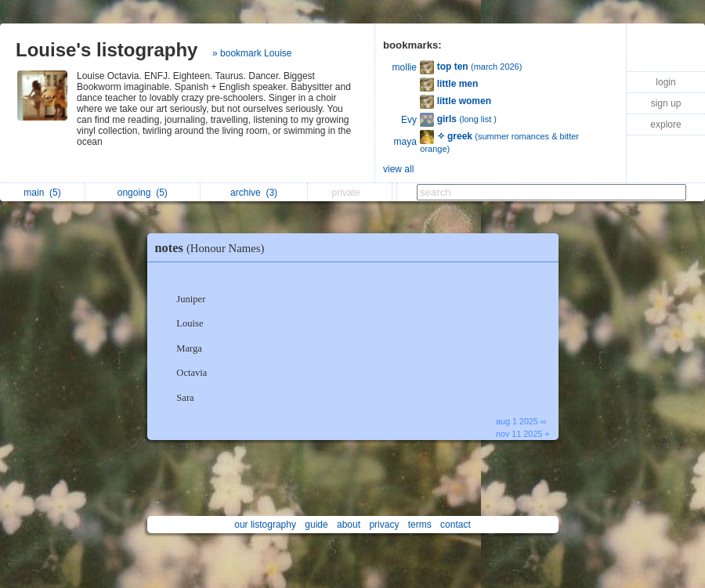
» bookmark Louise (252, 53)
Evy (409, 120)
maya (405, 142)
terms (420, 525)
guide (316, 525)
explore (665, 124)
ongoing (143, 193)
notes (214, 248)
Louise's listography (107, 50)
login (665, 82)
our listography (265, 525)
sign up (666, 103)
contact (456, 525)
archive (254, 193)
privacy (384, 525)
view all (398, 169)
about (349, 525)
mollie (405, 67)
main (42, 193)
